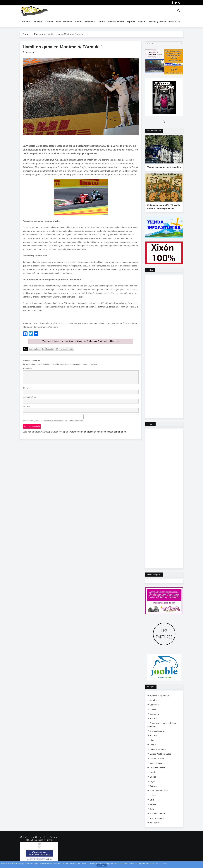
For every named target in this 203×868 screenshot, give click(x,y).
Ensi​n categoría (157, 731)
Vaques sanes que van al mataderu (164, 167)
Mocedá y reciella (157, 22)
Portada (26, 22)
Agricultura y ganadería (160, 696)
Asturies (49, 22)
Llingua (153, 740)
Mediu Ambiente (64, 22)
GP (57, 349)
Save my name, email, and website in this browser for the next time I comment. (53, 421)
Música (153, 777)
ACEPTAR (101, 866)
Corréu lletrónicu (29, 397)
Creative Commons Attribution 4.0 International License (94, 341)
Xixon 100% (174, 22)
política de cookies (161, 864)
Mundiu (78, 22)
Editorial (153, 719)
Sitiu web (26, 406)
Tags (25, 349)
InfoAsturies (34, 11)
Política (153, 796)
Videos (150, 425)
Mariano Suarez (157, 759)
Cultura (101, 22)
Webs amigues (154, 575)
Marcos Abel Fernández (160, 754)
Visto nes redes (154, 131)
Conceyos (37, 22)
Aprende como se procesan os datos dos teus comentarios (98, 432)
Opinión (142, 22)
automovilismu (35, 349)
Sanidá (153, 805)
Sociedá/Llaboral (116, 22)
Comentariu (27, 369)
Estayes (151, 687)
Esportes (131, 22)
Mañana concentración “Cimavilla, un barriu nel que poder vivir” (164, 207)
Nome (25, 388)
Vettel (71, 349)
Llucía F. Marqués (158, 750)
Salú (152, 800)
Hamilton (63, 349)
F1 (43, 349)
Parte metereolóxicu (159, 791)
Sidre (152, 809)
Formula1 (50, 349)
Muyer (152, 782)
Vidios (150, 271)
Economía (90, 22)
